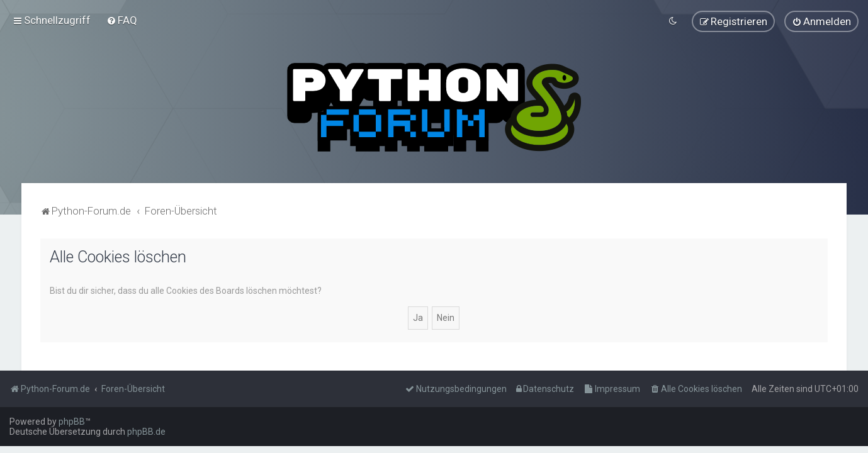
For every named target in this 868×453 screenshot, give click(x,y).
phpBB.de (146, 432)
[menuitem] (122, 20)
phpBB (72, 422)
